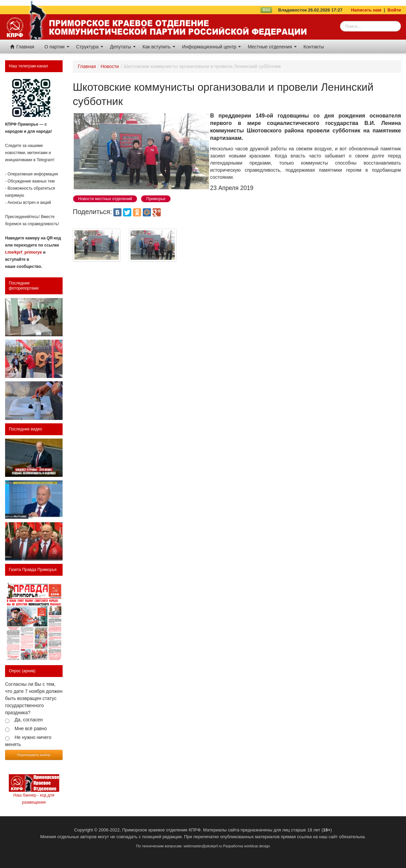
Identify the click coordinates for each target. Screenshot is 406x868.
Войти (394, 10)
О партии (57, 47)
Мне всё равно (31, 728)
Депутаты (123, 47)
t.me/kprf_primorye (24, 252)
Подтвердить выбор (34, 755)
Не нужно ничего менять (28, 741)
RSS (266, 10)
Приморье (156, 199)
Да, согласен (29, 720)
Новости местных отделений (105, 199)
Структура (90, 47)
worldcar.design (257, 846)
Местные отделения (272, 47)
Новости (110, 66)
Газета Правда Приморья (33, 570)
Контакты (314, 47)
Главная (22, 47)
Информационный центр (212, 47)
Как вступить (159, 47)
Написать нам (366, 10)
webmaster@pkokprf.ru (203, 846)
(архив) (29, 671)
